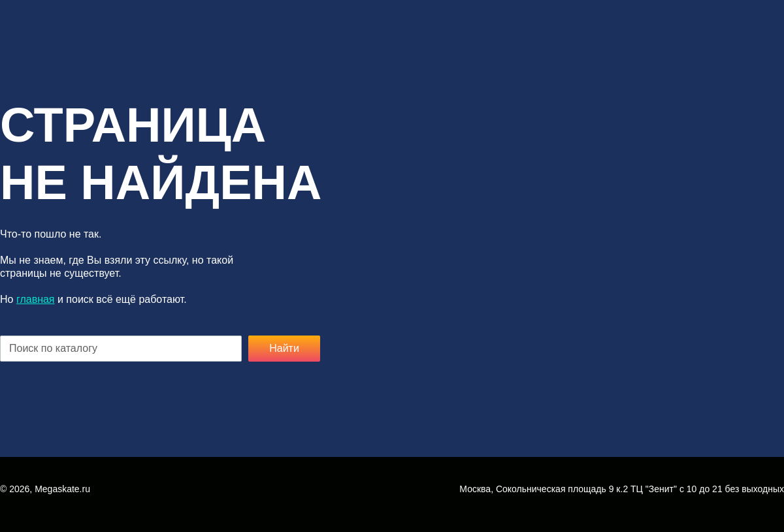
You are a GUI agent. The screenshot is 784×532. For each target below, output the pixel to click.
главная (36, 299)
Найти (284, 348)
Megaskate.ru (62, 489)
